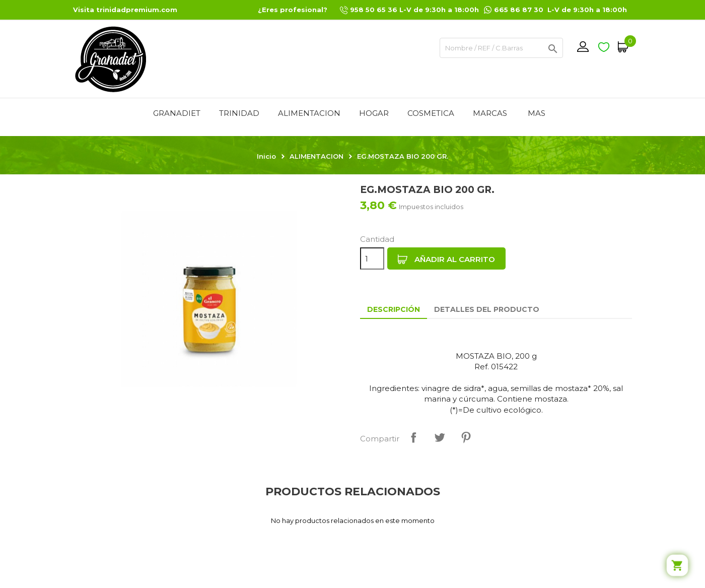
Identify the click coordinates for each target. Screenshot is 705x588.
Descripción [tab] (394, 309)
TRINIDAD (239, 113)
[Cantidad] (372, 258)
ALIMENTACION (309, 113)
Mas (537, 113)
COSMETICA (431, 113)
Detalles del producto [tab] (487, 309)
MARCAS (490, 113)
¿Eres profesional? (293, 10)
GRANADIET (177, 113)
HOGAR (374, 113)
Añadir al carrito (446, 259)
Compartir (413, 437)
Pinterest (466, 437)
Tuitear (440, 437)
